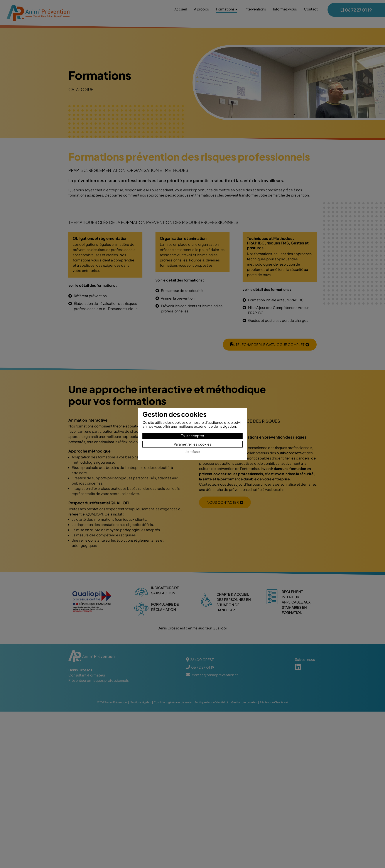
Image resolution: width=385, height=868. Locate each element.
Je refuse (193, 452)
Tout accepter (192, 436)
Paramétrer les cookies (192, 444)
